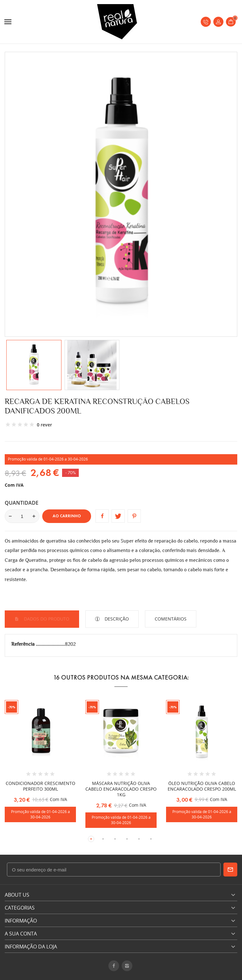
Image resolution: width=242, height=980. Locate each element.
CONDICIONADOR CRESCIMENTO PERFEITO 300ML (40, 786)
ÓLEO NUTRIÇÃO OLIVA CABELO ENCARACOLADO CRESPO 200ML (202, 786)
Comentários (171, 619)
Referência (24, 644)
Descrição (116, 619)
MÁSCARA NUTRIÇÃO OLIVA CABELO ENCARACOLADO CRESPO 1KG (121, 789)
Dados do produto (46, 619)
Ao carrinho (67, 516)
